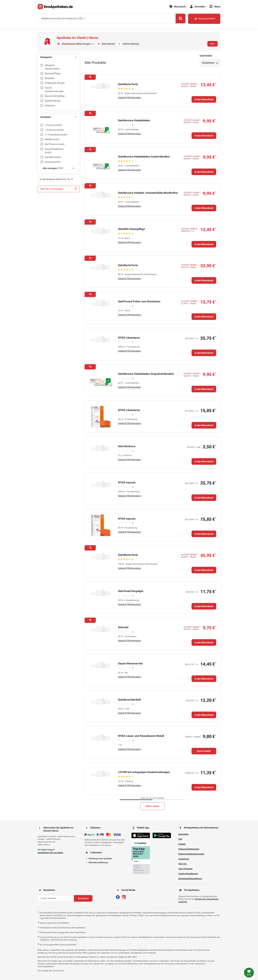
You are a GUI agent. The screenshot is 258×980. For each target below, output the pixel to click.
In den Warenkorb (204, 99)
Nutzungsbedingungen (189, 849)
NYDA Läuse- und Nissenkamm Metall (141, 736)
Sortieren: (206, 56)
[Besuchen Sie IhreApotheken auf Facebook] (118, 897)
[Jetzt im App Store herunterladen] (141, 835)
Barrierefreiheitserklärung (190, 879)
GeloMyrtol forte (128, 84)
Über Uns (183, 864)
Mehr (213, 44)
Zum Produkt (204, 751)
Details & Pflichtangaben (129, 98)
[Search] (180, 19)
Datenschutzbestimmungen (191, 854)
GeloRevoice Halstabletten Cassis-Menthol (144, 157)
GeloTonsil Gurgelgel (131, 591)
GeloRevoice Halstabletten (134, 120)
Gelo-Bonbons (127, 446)
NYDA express (127, 482)
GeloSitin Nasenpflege (131, 229)
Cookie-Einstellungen (188, 874)
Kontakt (182, 844)
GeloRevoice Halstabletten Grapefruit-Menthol (146, 374)
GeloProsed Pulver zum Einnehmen (139, 301)
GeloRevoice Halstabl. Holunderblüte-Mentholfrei (148, 193)
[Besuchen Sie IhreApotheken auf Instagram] (124, 897)
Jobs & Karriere (185, 869)
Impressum (184, 859)
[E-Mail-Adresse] (56, 898)
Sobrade (123, 627)
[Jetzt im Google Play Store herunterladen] (162, 835)
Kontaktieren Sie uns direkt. (51, 853)
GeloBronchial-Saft (129, 700)
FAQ (180, 839)
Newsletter (183, 834)
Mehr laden (153, 806)
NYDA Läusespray (129, 338)
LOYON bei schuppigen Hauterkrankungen (144, 772)
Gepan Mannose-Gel (130, 663)
